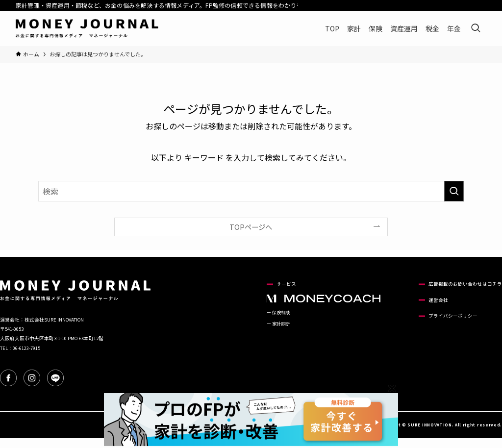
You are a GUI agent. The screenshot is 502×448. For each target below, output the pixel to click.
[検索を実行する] (454, 191)
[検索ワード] (251, 191)
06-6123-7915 (26, 348)
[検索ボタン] (476, 28)
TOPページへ (251, 227)
